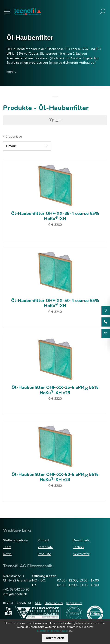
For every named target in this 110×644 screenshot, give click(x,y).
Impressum (74, 603)
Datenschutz (54, 603)
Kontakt (44, 540)
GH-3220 (55, 399)
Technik (78, 547)
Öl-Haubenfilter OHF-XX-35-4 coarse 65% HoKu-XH (55, 216)
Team (7, 547)
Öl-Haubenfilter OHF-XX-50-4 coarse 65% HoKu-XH (55, 303)
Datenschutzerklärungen (53, 631)
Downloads (81, 540)
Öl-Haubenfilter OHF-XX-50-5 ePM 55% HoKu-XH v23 (55, 477)
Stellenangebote (15, 540)
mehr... (11, 72)
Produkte (44, 554)
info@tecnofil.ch (15, 594)
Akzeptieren (55, 638)
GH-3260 (55, 486)
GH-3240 (55, 312)
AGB (38, 603)
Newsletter (81, 554)
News (7, 554)
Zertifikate (45, 547)
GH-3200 (55, 225)
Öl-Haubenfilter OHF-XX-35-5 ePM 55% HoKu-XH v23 (55, 390)
